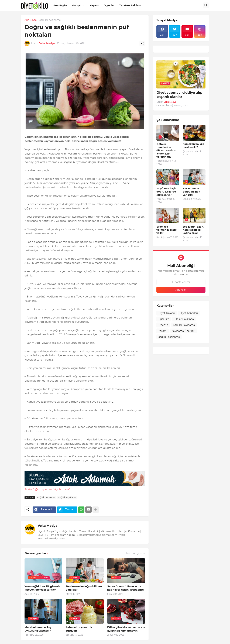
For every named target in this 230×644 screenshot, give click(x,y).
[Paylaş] (142, 43)
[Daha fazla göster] (96, 510)
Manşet (77, 5)
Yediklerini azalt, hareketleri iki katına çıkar (193, 230)
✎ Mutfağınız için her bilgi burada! (47, 489)
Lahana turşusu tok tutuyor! (79, 629)
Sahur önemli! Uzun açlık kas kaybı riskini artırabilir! (125, 588)
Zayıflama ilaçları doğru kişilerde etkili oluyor (167, 192)
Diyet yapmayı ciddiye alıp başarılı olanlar (179, 95)
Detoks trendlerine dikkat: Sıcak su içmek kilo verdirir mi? (167, 150)
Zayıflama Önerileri (183, 331)
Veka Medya (48, 526)
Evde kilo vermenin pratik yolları (167, 230)
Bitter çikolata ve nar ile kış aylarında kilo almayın (126, 629)
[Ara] (206, 5)
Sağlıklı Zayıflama (67, 497)
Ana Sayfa (60, 5)
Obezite (163, 325)
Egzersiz (164, 319)
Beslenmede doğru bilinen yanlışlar (84, 588)
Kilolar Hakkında (184, 319)
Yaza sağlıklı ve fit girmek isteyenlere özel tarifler (42, 588)
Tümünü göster (135, 553)
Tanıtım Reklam (130, 5)
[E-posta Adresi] (181, 282)
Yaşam (94, 5)
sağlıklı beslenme (50, 20)
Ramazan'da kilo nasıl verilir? (193, 146)
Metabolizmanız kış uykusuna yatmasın (38, 629)
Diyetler (109, 5)
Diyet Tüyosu (167, 313)
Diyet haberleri (189, 313)
